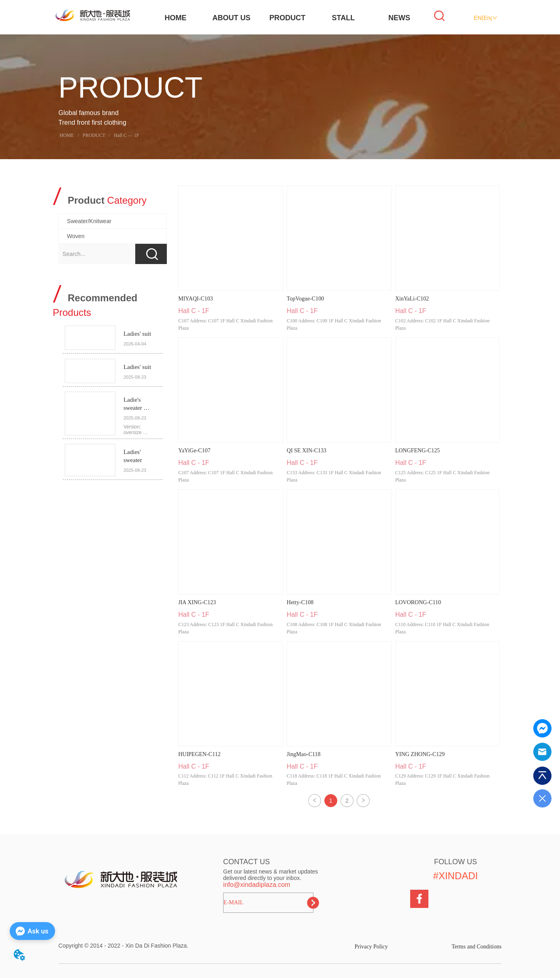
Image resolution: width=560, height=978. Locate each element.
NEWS (399, 18)
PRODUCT (287, 18)
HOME (175, 18)
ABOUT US (232, 18)
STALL (344, 18)
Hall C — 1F (126, 135)
